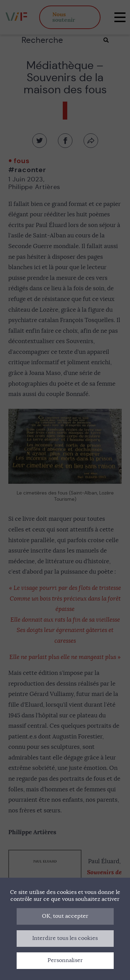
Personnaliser (65, 960)
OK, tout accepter (65, 916)
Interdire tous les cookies (65, 938)
